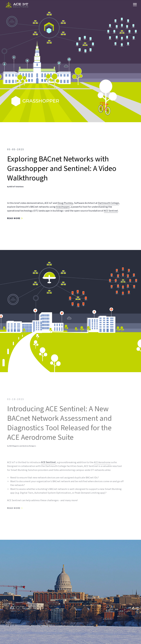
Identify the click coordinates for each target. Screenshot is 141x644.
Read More (14, 219)
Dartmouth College (109, 203)
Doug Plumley (65, 203)
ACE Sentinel (111, 211)
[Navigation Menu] (135, 5)
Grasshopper (63, 207)
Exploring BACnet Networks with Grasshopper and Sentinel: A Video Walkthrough (62, 169)
